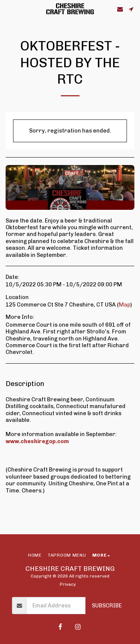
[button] (8, 9)
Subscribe (107, 606)
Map (125, 305)
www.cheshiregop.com (37, 441)
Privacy (68, 584)
